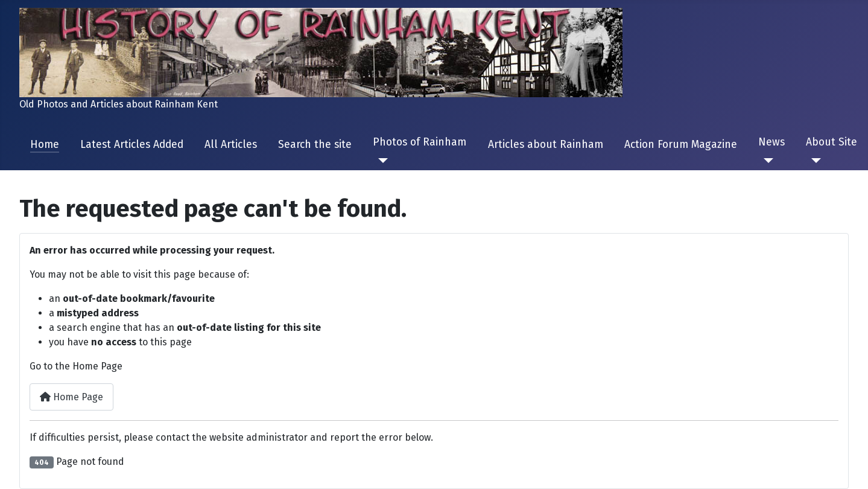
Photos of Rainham (420, 142)
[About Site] (813, 161)
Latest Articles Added (132, 145)
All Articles (231, 145)
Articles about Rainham (546, 145)
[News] (766, 161)
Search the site (315, 145)
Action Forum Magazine (681, 145)
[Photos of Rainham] (380, 161)
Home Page (71, 397)
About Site (832, 142)
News (771, 142)
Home (45, 145)
